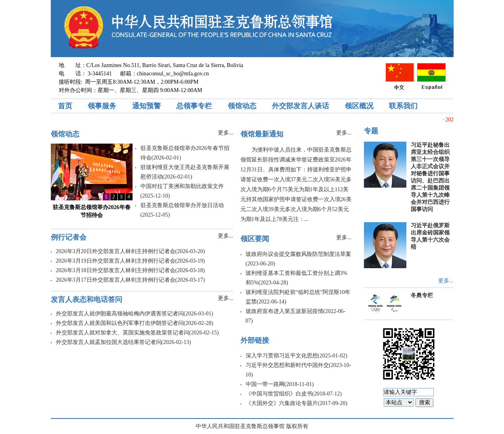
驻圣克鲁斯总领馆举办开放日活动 (182, 205)
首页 (65, 106)
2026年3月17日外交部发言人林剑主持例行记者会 (116, 280)
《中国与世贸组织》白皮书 (279, 394)
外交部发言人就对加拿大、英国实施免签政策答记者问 (123, 333)
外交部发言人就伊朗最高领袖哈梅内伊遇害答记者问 (120, 314)
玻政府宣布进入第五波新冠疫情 (285, 311)
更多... (226, 133)
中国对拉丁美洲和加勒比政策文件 (182, 186)
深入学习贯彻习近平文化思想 (282, 356)
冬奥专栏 (422, 295)
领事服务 (102, 106)
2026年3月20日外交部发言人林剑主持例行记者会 (116, 251)
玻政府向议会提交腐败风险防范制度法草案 (298, 254)
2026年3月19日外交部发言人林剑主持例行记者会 (116, 261)
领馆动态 (242, 106)
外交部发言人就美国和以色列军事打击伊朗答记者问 (120, 323)
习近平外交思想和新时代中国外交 (287, 365)
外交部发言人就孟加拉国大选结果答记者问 (109, 342)
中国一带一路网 (265, 384)
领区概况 (359, 106)
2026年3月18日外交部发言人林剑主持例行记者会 (116, 270)
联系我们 (403, 106)
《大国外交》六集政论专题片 (282, 403)
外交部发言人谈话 (300, 106)
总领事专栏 (194, 106)
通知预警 (146, 106)
